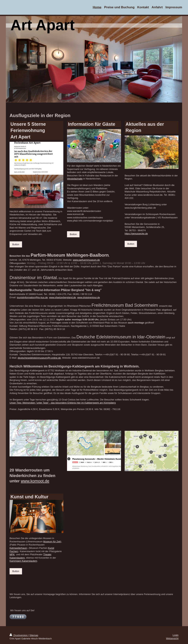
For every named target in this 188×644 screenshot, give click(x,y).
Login (176, 635)
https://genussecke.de (136, 234)
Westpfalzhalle (75, 179)
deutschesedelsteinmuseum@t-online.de (39, 358)
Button (16, 244)
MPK (12, 554)
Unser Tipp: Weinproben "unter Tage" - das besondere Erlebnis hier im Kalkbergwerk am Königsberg (63, 403)
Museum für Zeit (52, 542)
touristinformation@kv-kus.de (32, 297)
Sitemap (34, 635)
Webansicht (172, 638)
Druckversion (19, 635)
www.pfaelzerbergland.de (63, 297)
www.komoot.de (35, 481)
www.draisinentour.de (89, 297)
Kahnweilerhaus (18, 548)
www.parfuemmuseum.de (86, 260)
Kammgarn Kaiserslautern (23, 561)
